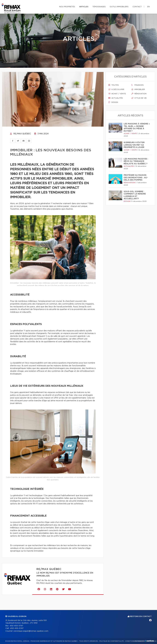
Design (113, 102)
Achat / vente (117, 94)
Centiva (149, 641)
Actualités (116, 98)
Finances (138, 85)
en (149, 7)
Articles (84, 7)
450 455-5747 (16, 626)
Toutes (114, 85)
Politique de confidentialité (111, 641)
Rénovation (139, 94)
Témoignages (99, 7)
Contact (137, 7)
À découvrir (116, 89)
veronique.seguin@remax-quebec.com (31, 631)
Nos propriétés (67, 7)
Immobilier (138, 89)
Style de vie (139, 98)
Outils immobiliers (119, 7)
